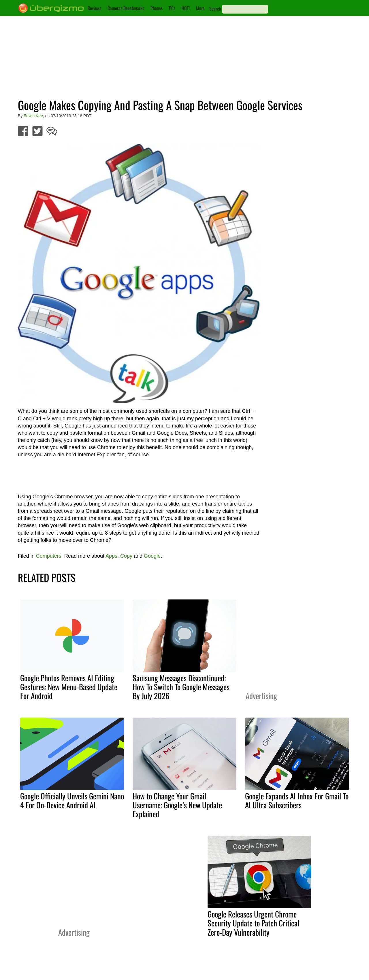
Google (152, 556)
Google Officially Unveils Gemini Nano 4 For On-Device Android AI (72, 800)
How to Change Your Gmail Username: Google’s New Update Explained (177, 805)
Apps (111, 556)
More (200, 8)
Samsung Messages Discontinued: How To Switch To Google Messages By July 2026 (181, 687)
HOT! (186, 8)
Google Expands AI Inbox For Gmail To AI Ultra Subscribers (297, 800)
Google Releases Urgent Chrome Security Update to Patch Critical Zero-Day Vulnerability (253, 923)
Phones (157, 8)
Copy (126, 556)
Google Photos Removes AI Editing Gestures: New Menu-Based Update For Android (69, 687)
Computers (49, 556)
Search (215, 9)
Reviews (94, 8)
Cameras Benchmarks (126, 8)
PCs (172, 8)
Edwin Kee (33, 116)
